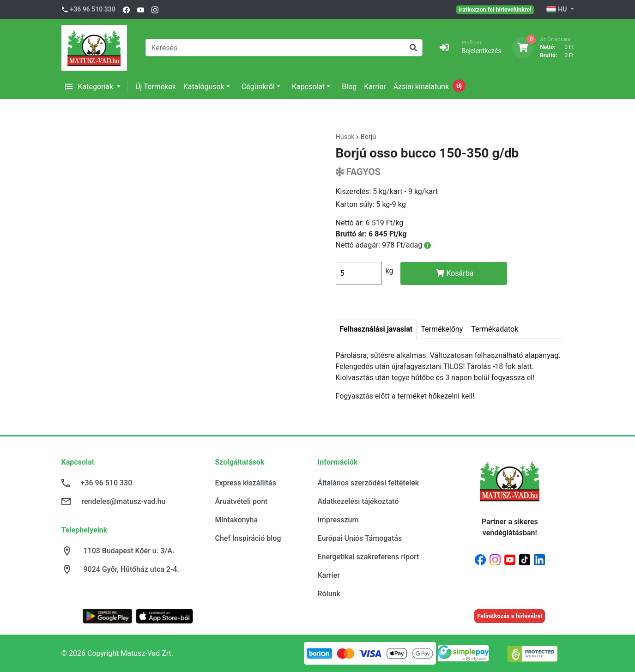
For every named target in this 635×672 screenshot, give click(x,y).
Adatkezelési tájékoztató (358, 501)
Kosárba (455, 273)
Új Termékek (156, 87)
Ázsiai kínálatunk (421, 87)
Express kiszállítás (246, 483)
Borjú (368, 137)
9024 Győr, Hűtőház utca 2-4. (131, 569)
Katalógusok (204, 87)
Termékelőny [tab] (442, 329)
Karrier (375, 87)
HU (557, 10)
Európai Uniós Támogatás (360, 538)
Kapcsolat (308, 87)
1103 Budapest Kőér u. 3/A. (129, 551)
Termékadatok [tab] (495, 329)
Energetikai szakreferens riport (369, 557)
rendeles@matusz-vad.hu (124, 501)
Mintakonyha (237, 520)
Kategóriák (90, 87)
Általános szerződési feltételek (369, 483)
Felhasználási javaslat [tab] (376, 329)
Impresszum (338, 520)
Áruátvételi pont (242, 501)
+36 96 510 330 (93, 9)
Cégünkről (258, 87)
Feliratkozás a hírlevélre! (510, 616)
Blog (349, 87)
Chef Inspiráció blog (248, 538)
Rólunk (329, 594)
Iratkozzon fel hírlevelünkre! (495, 9)
